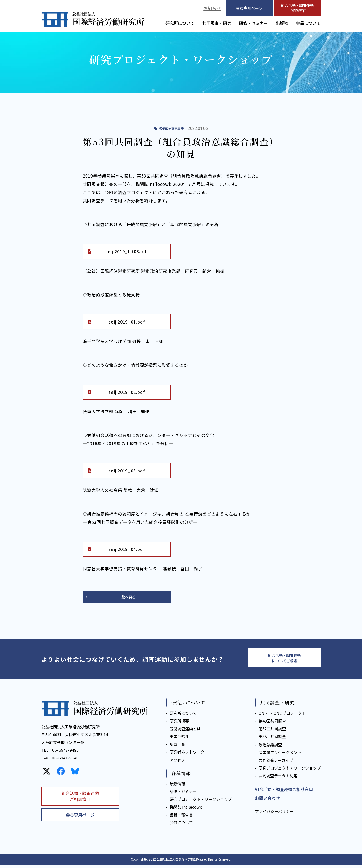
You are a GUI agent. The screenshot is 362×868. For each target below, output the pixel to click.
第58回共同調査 (272, 739)
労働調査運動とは (185, 732)
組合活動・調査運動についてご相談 (284, 660)
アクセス (177, 763)
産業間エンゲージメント (280, 755)
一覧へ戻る (127, 597)
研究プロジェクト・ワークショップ (201, 802)
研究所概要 (179, 724)
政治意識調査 (270, 748)
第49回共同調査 (272, 724)
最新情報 (177, 787)
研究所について (180, 23)
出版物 (282, 23)
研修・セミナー (253, 23)
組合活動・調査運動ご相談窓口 (297, 8)
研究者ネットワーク (187, 755)
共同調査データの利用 (278, 779)
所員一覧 (177, 747)
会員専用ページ (80, 818)
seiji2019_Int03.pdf (127, 251)
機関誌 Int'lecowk (186, 810)
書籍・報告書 (181, 818)
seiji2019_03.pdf (127, 471)
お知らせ (212, 8)
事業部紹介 (179, 739)
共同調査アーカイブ (276, 763)
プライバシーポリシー (274, 814)
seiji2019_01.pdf (127, 322)
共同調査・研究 (217, 23)
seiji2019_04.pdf (127, 549)
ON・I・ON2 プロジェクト (282, 716)
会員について (308, 23)
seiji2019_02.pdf (127, 392)
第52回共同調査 (272, 732)
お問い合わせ (267, 801)
